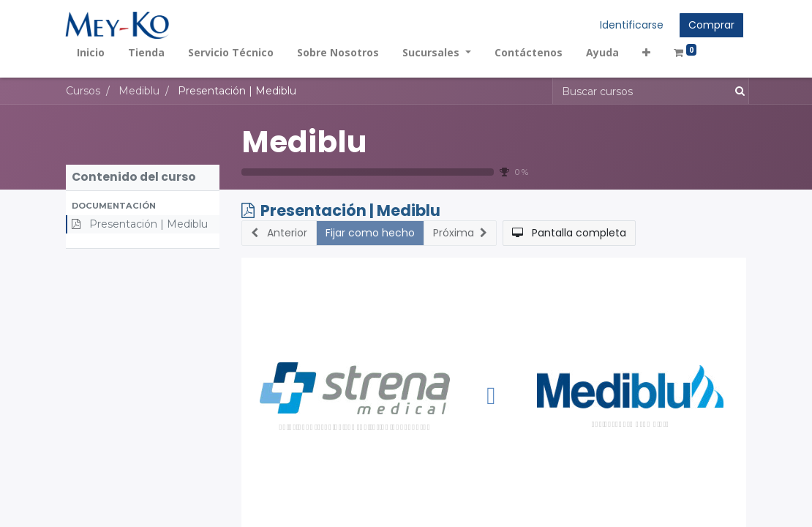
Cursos (83, 91)
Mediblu (304, 142)
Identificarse (631, 25)
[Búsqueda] (737, 91)
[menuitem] (91, 52)
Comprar (711, 25)
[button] (647, 52)
